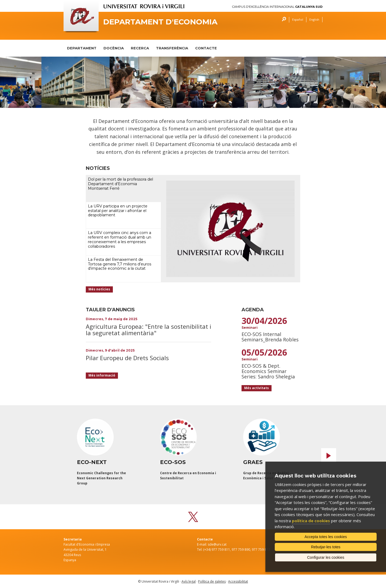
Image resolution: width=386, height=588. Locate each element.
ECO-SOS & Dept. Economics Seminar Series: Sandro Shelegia (268, 371)
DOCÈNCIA (114, 48)
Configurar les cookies (326, 557)
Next (329, 456)
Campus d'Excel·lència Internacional (277, 7)
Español (298, 19)
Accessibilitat (238, 581)
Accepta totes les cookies (326, 537)
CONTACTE (206, 48)
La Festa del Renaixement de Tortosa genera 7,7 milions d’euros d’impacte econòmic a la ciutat (120, 264)
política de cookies (311, 521)
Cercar (283, 20)
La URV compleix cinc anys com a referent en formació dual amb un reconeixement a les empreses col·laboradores (120, 239)
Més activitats (257, 388)
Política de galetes (212, 581)
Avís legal (189, 581)
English (314, 19)
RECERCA (140, 48)
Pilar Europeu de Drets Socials (127, 358)
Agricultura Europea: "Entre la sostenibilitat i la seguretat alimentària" (149, 330)
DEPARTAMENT (82, 48)
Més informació (102, 375)
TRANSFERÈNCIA (172, 48)
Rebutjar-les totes (326, 547)
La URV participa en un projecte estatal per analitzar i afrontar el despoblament (118, 211)
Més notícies (99, 289)
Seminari (250, 328)
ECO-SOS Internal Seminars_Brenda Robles (270, 337)
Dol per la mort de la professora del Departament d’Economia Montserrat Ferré (120, 184)
